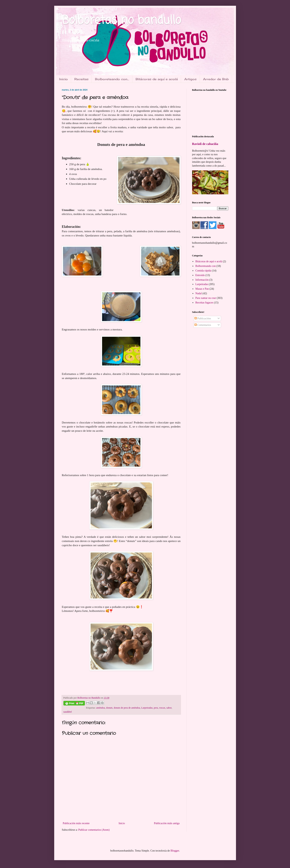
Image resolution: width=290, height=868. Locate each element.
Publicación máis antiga (167, 823)
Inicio (63, 79)
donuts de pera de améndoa (127, 708)
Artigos (190, 79)
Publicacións (203, 318)
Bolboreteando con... (112, 79)
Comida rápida (203, 271)
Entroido (200, 275)
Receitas (81, 79)
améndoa (100, 708)
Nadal (199, 293)
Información (202, 280)
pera (156, 708)
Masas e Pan (202, 289)
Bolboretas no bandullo (121, 21)
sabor (169, 708)
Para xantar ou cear (206, 298)
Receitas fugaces (204, 303)
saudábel (68, 712)
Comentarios (203, 325)
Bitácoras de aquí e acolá (157, 79)
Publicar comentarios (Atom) (94, 830)
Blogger (175, 851)
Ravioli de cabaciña (205, 144)
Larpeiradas (147, 708)
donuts (109, 708)
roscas (162, 708)
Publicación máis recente (76, 823)
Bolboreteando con (206, 266)
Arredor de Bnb (216, 79)
